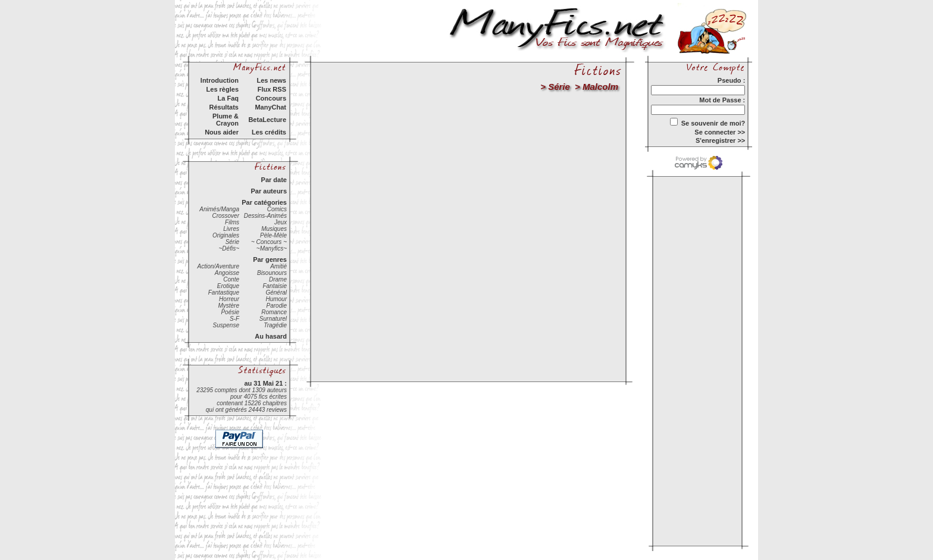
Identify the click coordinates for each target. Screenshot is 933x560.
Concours (271, 98)
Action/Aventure (218, 266)
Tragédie (275, 325)
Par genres (270, 259)
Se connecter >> (720, 132)
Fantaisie (275, 286)
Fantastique (224, 292)
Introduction (220, 80)
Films (232, 222)
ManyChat (270, 107)
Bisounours (272, 273)
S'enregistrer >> (720, 140)
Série (232, 242)
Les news (271, 80)
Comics (277, 209)
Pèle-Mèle (273, 235)
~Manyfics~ (272, 248)
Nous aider (222, 132)
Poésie (230, 312)
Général (276, 292)
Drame (278, 279)
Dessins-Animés (265, 216)
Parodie (277, 306)
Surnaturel (273, 319)
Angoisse (227, 273)
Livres (231, 229)
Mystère (228, 306)
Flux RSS (272, 89)
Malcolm (600, 87)
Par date (274, 180)
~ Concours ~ (269, 242)
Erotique (228, 286)
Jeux (281, 222)
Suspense (226, 325)
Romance (274, 312)
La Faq (228, 98)
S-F (234, 319)
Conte (231, 279)
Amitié (278, 266)
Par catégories (264, 202)
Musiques (274, 229)
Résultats (224, 107)
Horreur (229, 299)
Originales (226, 235)
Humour (276, 299)
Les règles (223, 89)
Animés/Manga (219, 209)
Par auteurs (269, 191)
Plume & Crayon (226, 120)
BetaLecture (267, 120)
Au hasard (271, 336)
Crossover (226, 216)
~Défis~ (229, 248)
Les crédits (269, 132)
